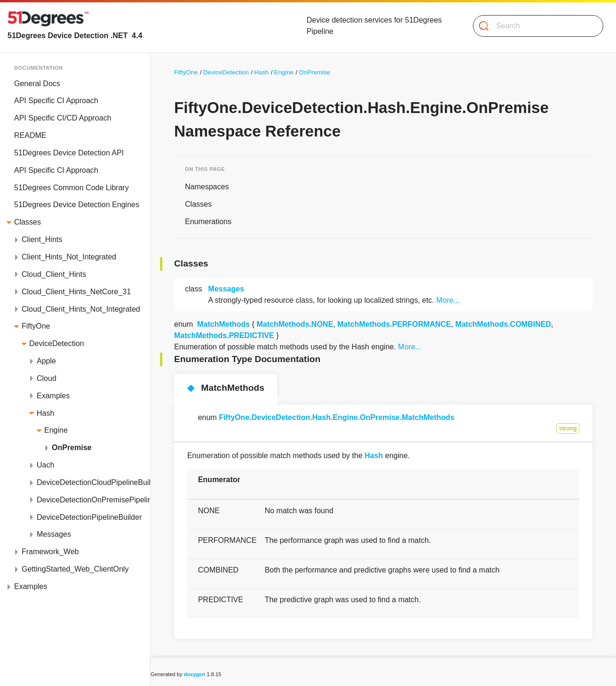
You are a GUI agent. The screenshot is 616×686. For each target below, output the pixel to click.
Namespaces (207, 187)
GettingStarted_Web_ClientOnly (75, 569)
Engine (56, 430)
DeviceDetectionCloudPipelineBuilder (93, 482)
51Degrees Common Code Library (72, 188)
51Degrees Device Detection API (69, 153)
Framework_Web (50, 552)
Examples (53, 396)
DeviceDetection (57, 343)
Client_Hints (42, 239)
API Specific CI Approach (56, 101)
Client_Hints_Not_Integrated (69, 257)
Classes (28, 222)
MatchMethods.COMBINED (503, 324)
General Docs (37, 84)
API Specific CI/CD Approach (63, 118)
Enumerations (208, 222)
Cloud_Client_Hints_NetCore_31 (76, 292)
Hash (45, 413)
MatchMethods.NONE (295, 324)
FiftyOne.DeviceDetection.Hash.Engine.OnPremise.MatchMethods (337, 417)
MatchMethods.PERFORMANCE (394, 324)
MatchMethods (224, 324)
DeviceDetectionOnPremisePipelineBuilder (93, 500)
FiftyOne (36, 326)
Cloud (47, 378)
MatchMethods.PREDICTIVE (224, 335)
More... (448, 300)
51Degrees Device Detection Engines (77, 205)
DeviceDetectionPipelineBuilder (89, 517)
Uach (45, 465)
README (30, 135)
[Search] (534, 26)
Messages (54, 534)
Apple (46, 361)
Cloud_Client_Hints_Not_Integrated (81, 309)
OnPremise (72, 448)
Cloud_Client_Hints (54, 274)
